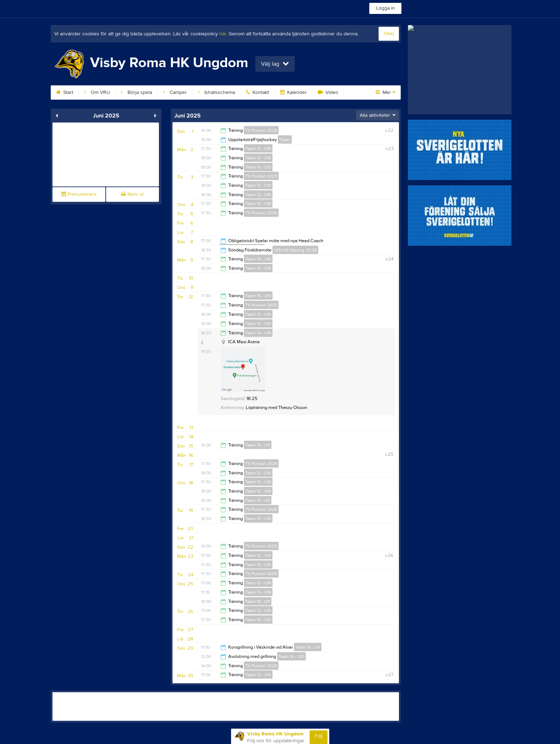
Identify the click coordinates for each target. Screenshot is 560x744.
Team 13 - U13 (258, 167)
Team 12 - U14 (258, 158)
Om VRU (97, 93)
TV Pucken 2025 (261, 130)
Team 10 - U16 (258, 149)
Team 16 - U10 (258, 296)
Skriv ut (132, 194)
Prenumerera (79, 194)
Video (328, 93)
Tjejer (285, 140)
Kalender (293, 93)
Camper (175, 93)
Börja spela (137, 93)
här (223, 34)
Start (65, 93)
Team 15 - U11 (258, 445)
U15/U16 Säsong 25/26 (295, 250)
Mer (386, 93)
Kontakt (257, 93)
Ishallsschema (216, 93)
